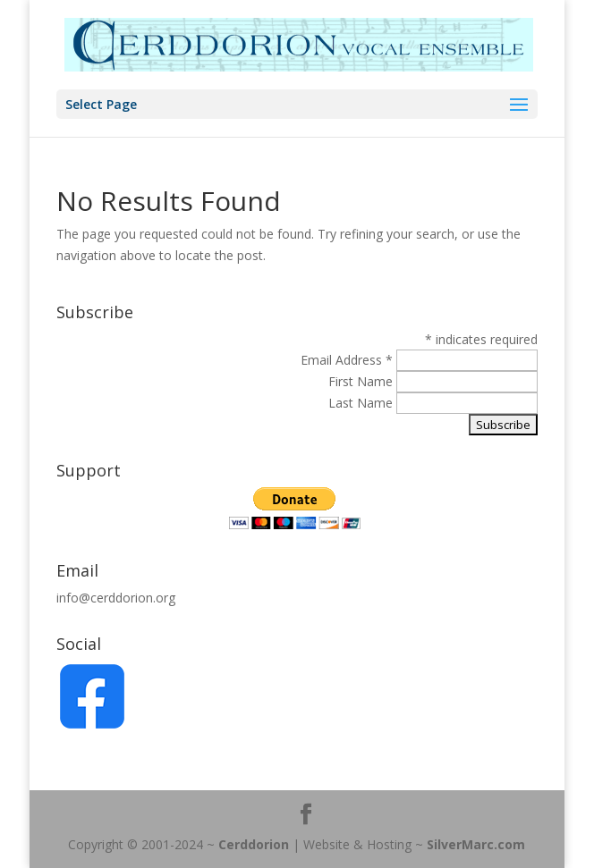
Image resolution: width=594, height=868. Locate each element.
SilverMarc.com (476, 844)
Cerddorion (254, 844)
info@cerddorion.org (116, 598)
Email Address (347, 360)
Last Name (362, 403)
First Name (362, 381)
